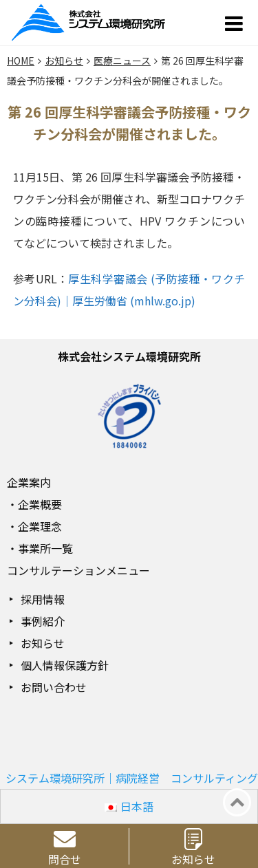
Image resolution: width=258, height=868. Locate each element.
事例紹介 (43, 621)
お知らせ (43, 643)
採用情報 (43, 599)
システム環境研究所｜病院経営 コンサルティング (132, 778)
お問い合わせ (54, 687)
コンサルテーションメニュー (78, 570)
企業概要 (40, 504)
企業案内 (29, 482)
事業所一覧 (45, 548)
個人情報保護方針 (65, 665)
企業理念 (40, 526)
